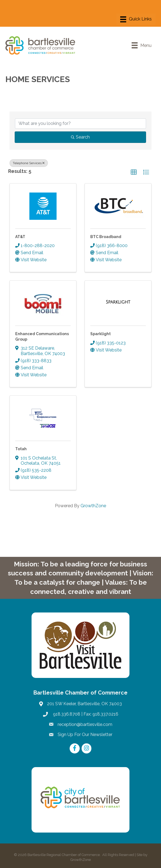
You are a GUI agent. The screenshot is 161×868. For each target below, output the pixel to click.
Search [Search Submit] (80, 137)
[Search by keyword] (81, 124)
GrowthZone (93, 506)
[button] (134, 172)
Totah (21, 449)
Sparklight (100, 334)
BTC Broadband (106, 237)
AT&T (20, 237)
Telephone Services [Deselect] (29, 163)
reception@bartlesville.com (85, 724)
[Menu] (136, 19)
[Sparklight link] (118, 302)
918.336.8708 (66, 714)
